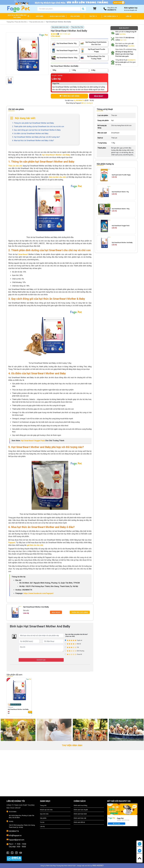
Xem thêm (122, 34)
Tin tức (42, 822)
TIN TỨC (93, 16)
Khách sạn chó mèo (46, 810)
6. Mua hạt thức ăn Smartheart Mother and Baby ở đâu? (33, 140)
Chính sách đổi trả (79, 822)
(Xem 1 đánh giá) (65, 34)
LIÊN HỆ (129, 16)
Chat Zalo (140, 845)
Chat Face (140, 851)
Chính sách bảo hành (80, 814)
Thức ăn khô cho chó (36, 22)
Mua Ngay (56, 612)
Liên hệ (42, 827)
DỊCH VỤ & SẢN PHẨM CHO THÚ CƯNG (17, 16)
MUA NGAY (99, 96)
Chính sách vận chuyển (81, 810)
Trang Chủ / (11, 22)
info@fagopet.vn (15, 835)
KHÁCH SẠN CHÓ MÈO (57, 16)
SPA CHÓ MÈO (75, 16)
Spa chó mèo (44, 814)
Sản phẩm (43, 818)
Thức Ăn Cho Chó (21, 22)
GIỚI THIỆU (40, 16)
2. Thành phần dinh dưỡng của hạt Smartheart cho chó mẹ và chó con (38, 126)
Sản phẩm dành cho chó (60, 27)
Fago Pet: (56, 83)
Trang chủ (43, 805)
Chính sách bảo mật (80, 818)
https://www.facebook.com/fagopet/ (39, 593)
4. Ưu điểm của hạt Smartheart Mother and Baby (30, 133)
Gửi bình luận (41, 660)
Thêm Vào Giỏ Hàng (80, 612)
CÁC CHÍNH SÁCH (111, 16)
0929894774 (132, 60)
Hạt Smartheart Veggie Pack (33, 441)
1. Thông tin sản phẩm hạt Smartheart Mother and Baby (33, 123)
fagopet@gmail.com (17, 840)
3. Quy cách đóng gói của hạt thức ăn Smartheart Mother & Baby (36, 130)
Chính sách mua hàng (80, 805)
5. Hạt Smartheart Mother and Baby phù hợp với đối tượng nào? (36, 137)
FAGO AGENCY (98, 866)
